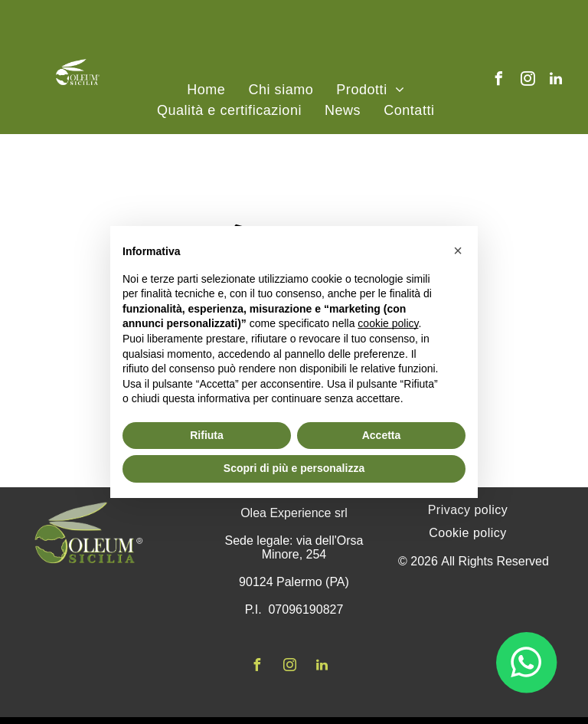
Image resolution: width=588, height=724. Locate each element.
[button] (458, 251)
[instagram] (528, 81)
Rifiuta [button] (207, 435)
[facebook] (499, 81)
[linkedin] (556, 81)
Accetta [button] (382, 435)
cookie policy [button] (388, 323)
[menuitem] (206, 90)
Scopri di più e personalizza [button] (294, 468)
